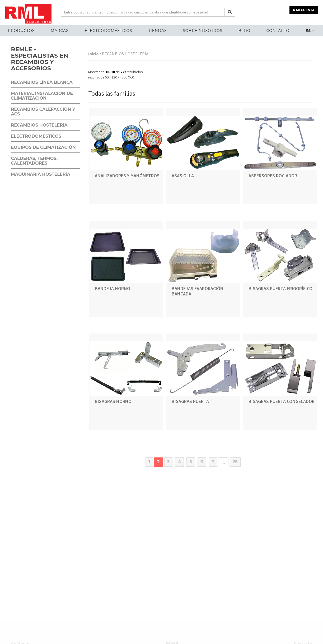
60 (107, 77)
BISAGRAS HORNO (113, 401)
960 (131, 77)
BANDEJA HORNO (113, 288)
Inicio (95, 54)
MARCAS (60, 31)
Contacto (278, 31)
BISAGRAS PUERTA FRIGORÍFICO (280, 288)
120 (114, 77)
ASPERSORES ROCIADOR (273, 176)
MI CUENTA (304, 10)
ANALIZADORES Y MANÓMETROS (127, 176)
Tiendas (157, 31)
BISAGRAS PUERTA (190, 401)
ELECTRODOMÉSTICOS (109, 31)
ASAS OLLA (183, 176)
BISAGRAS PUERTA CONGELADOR (282, 401)
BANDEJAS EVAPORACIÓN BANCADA (198, 291)
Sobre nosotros (203, 31)
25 (235, 462)
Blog (244, 31)
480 (123, 77)
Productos (21, 31)
